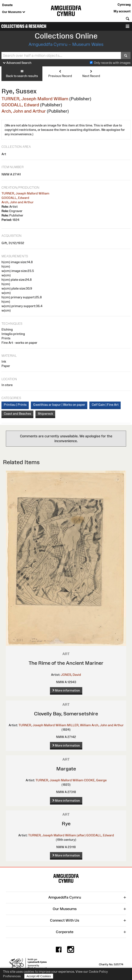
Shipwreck (45, 414)
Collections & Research (24, 26)
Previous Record (60, 73)
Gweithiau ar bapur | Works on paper (59, 405)
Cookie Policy (98, 972)
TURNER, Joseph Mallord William (35, 99)
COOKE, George (95, 780)
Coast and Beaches (18, 414)
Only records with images (112, 63)
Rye (66, 824)
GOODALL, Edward (20, 105)
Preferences (12, 976)
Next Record (91, 73)
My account (122, 11)
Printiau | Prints (15, 405)
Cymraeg (124, 5)
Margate (66, 769)
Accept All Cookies (39, 976)
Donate (7, 5)
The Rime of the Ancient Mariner (66, 663)
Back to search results (22, 73)
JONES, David (71, 675)
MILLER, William (79, 725)
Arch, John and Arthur (24, 111)
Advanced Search (17, 63)
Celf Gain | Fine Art (105, 405)
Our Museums (14, 12)
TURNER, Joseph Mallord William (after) (57, 835)
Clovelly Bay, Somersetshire (66, 714)
